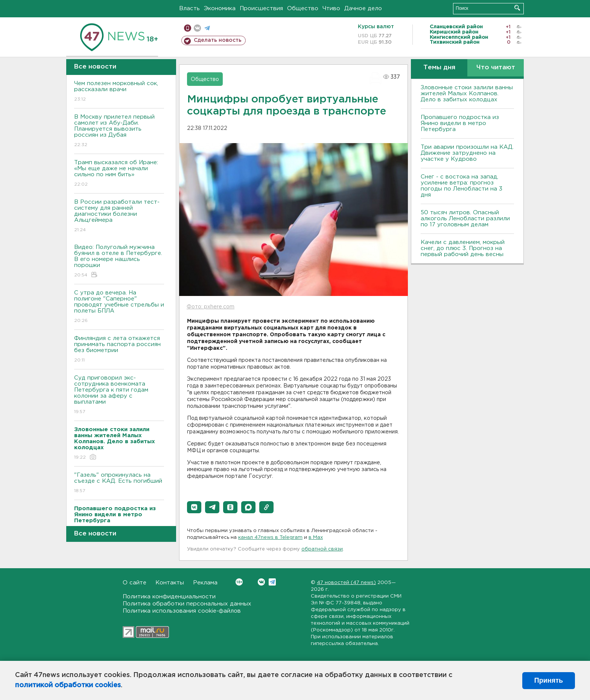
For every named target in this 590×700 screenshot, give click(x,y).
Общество (303, 8)
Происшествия (261, 8)
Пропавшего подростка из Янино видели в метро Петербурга (460, 123)
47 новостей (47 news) (346, 583)
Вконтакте (239, 582)
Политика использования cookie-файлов (182, 611)
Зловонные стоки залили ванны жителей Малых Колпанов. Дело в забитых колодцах (467, 94)
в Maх (316, 538)
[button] (194, 507)
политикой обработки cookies (68, 685)
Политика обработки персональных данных (187, 604)
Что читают (496, 68)
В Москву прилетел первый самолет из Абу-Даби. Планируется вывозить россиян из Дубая (119, 131)
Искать (517, 8)
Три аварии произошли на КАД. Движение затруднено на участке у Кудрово (467, 153)
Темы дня (439, 68)
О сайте (135, 583)
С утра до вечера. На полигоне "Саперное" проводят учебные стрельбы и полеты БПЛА (119, 307)
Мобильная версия (188, 28)
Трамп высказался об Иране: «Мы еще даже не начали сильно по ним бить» (119, 174)
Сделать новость (218, 40)
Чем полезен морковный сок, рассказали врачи (119, 92)
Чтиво (331, 8)
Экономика (220, 8)
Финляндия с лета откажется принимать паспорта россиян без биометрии (119, 350)
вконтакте (197, 28)
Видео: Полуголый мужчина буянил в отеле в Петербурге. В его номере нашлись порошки (119, 262)
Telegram (272, 582)
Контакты (170, 583)
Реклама (205, 583)
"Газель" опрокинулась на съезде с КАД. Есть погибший (119, 483)
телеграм (207, 28)
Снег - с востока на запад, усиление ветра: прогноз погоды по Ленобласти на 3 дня (462, 186)
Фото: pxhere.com (211, 307)
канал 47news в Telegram (270, 538)
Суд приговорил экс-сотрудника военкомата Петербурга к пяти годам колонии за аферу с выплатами (119, 395)
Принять (549, 680)
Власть (189, 8)
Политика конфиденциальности (169, 597)
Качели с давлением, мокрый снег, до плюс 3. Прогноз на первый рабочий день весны (463, 248)
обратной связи (322, 549)
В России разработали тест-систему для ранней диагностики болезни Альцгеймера (119, 216)
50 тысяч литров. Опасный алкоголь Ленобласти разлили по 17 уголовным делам (465, 219)
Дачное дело (363, 8)
